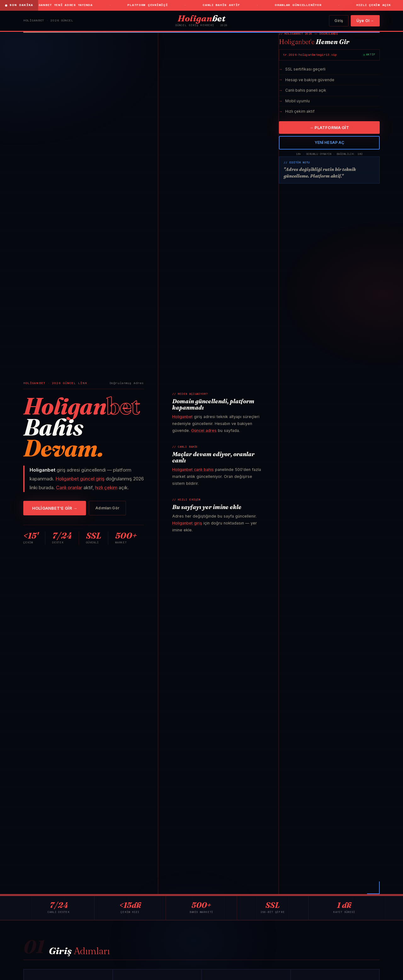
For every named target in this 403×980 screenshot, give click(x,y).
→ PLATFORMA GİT (329, 127)
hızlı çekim (106, 487)
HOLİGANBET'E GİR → (55, 508)
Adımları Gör (107, 508)
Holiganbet (182, 417)
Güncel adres (204, 431)
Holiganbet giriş (187, 523)
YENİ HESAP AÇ (329, 142)
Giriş (339, 21)
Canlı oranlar (69, 487)
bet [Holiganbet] (201, 18)
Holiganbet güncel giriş (80, 479)
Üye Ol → (365, 21)
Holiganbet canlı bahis (193, 470)
